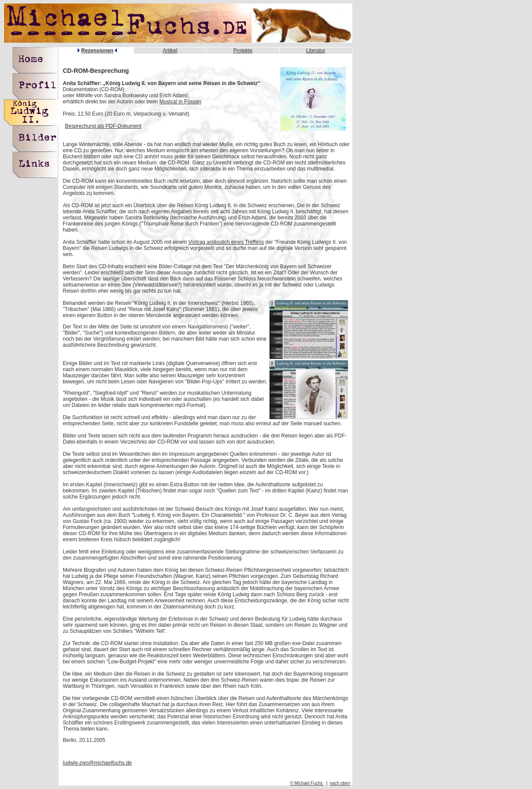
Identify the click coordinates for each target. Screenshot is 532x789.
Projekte (243, 51)
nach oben (340, 783)
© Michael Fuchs (307, 783)
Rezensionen (97, 51)
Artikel (170, 51)
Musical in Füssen (180, 102)
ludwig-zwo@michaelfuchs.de (97, 763)
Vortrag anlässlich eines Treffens (226, 242)
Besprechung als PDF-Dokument (103, 126)
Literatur (316, 51)
